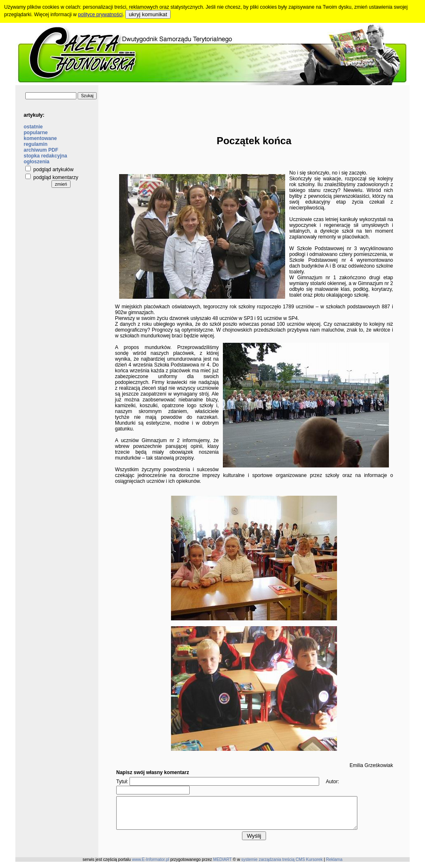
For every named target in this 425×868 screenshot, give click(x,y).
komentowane (40, 138)
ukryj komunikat (148, 14)
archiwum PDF (41, 150)
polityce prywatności (100, 15)
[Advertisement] (254, 104)
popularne (36, 133)
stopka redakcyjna (45, 156)
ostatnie (33, 127)
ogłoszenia (37, 162)
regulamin (35, 144)
